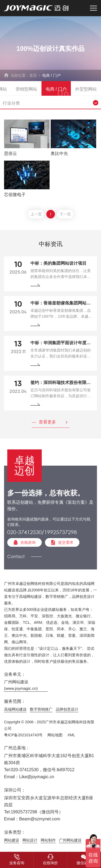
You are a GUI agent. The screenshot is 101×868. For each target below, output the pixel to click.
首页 (33, 75)
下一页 (65, 215)
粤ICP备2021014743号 (23, 735)
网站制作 (48, 840)
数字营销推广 (41, 709)
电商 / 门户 (51, 75)
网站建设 (12, 840)
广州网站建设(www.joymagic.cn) (21, 685)
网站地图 (55, 735)
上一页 (36, 215)
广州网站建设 (70, 840)
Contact (16, 556)
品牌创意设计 (67, 709)
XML (71, 735)
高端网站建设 (15, 709)
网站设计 (30, 840)
